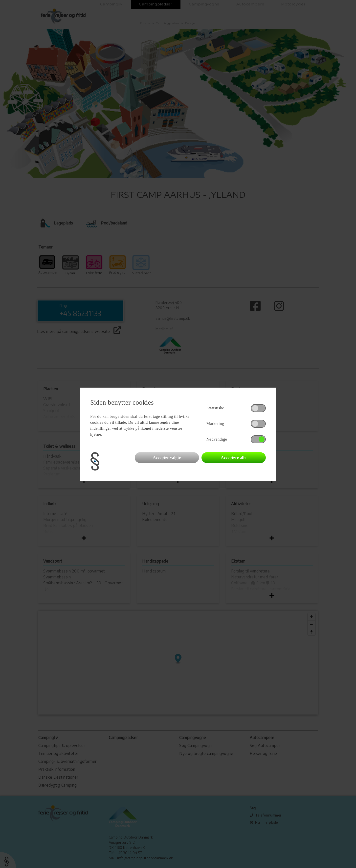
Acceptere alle (234, 458)
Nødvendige (217, 439)
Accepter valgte (167, 458)
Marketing (215, 424)
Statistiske (215, 408)
